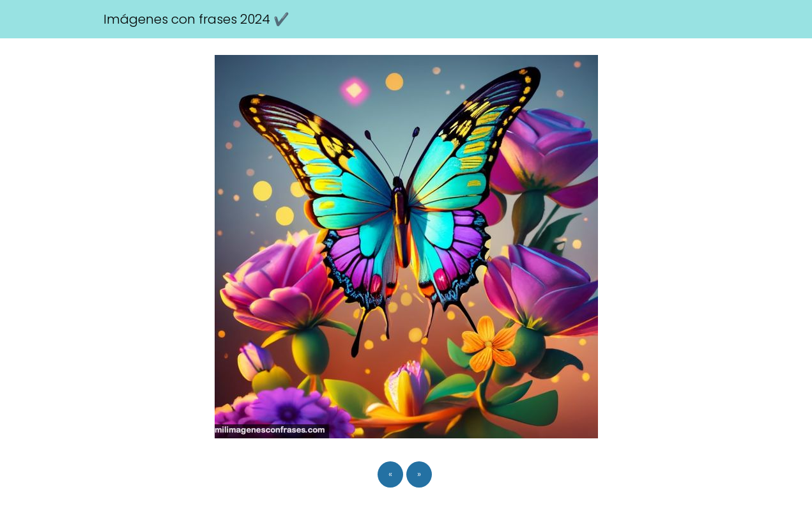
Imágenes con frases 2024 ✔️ (196, 19)
